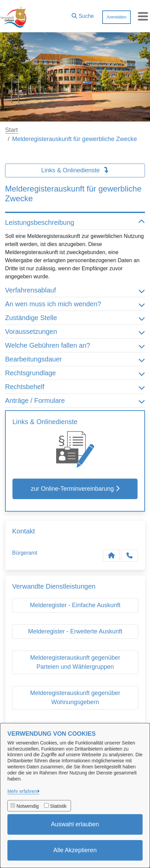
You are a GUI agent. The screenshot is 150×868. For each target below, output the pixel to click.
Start (11, 130)
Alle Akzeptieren (75, 850)
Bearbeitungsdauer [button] (75, 359)
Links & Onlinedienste (75, 170)
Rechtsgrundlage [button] (75, 373)
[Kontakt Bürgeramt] (111, 556)
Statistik (58, 806)
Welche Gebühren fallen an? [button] (75, 345)
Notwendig (28, 806)
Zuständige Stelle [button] (75, 318)
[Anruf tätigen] (129, 556)
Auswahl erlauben (75, 824)
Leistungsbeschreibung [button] (75, 222)
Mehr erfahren (22, 791)
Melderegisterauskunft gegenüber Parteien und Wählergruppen (75, 662)
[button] (83, 14)
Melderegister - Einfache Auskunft (75, 605)
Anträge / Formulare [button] (75, 401)
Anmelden (117, 17)
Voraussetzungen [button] (75, 332)
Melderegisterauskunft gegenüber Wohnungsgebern (75, 698)
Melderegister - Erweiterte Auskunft (75, 631)
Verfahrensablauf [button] (75, 290)
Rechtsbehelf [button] (75, 387)
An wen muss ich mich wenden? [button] (75, 304)
